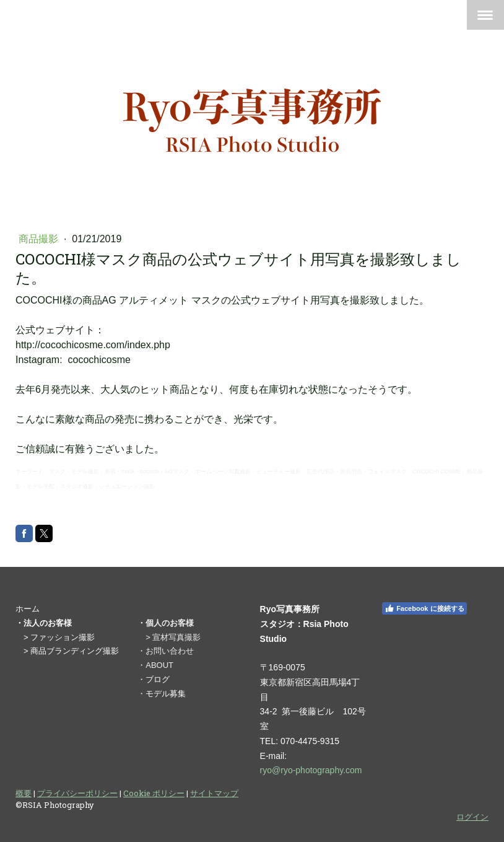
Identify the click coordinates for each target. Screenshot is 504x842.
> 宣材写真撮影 (173, 637)
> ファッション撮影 (59, 637)
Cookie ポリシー (154, 793)
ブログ (158, 679)
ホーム (28, 609)
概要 (24, 793)
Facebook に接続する (424, 608)
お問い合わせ (170, 651)
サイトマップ (214, 793)
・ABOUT (155, 665)
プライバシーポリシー (77, 793)
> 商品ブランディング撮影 (71, 651)
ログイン (472, 817)
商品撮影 (40, 239)
